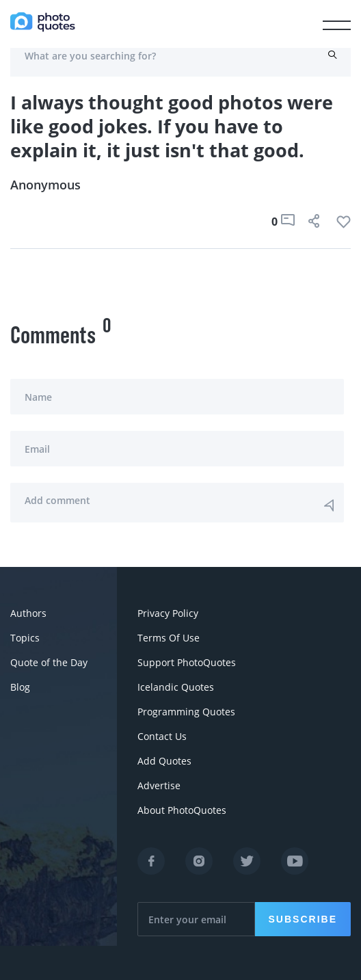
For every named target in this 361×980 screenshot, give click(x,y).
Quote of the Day (49, 662)
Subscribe (303, 919)
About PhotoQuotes (182, 810)
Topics (25, 638)
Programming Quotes (186, 712)
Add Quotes (164, 761)
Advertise (159, 785)
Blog (20, 687)
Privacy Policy (168, 613)
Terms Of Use (169, 638)
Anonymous (45, 185)
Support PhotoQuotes (187, 662)
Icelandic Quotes (176, 687)
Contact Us (162, 736)
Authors (28, 613)
